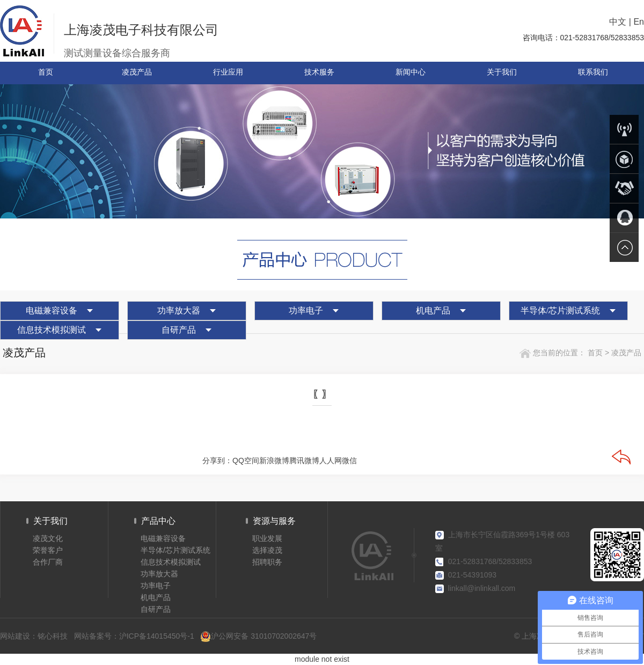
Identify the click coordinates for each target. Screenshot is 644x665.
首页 (594, 353)
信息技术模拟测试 (52, 330)
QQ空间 (246, 461)
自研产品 (179, 330)
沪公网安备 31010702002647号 (258, 636)
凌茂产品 (626, 353)
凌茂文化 (48, 538)
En (639, 22)
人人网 (331, 461)
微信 (349, 461)
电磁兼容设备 (52, 310)
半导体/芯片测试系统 (560, 310)
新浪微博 (274, 461)
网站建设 (15, 636)
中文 (618, 22)
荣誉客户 (48, 550)
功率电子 (306, 310)
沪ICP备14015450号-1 (157, 636)
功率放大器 (179, 310)
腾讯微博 (304, 461)
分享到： (217, 461)
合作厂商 (48, 562)
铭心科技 (53, 636)
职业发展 (267, 538)
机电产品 (433, 310)
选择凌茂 (267, 550)
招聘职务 (267, 562)
